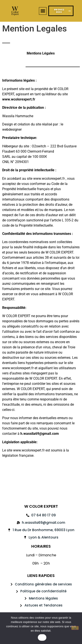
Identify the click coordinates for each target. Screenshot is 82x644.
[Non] (75, 628)
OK (42, 638)
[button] (43, 11)
